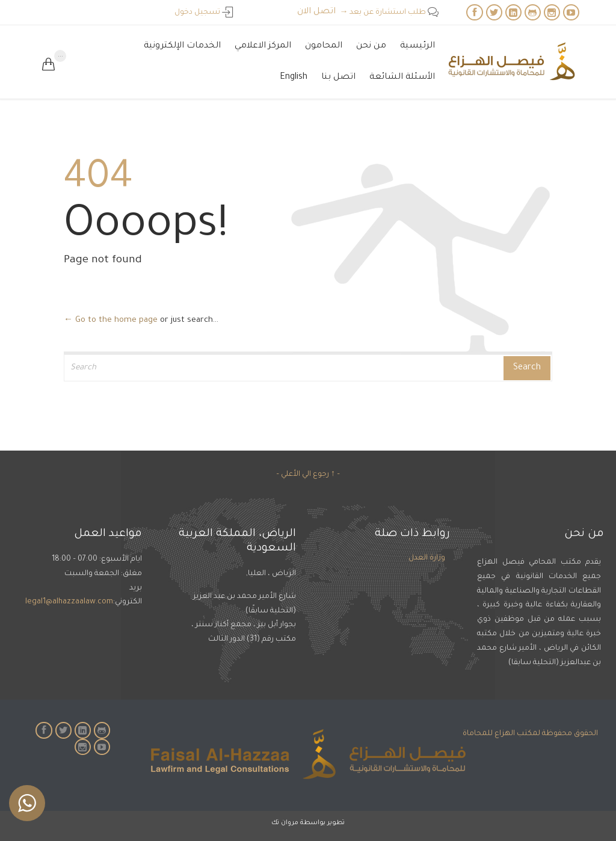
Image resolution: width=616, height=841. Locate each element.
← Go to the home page (111, 320)
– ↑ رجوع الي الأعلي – (308, 475)
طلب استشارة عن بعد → (389, 13)
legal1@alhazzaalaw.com (69, 602)
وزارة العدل (427, 558)
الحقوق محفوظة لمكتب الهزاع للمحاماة (530, 734)
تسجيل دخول (204, 13)
